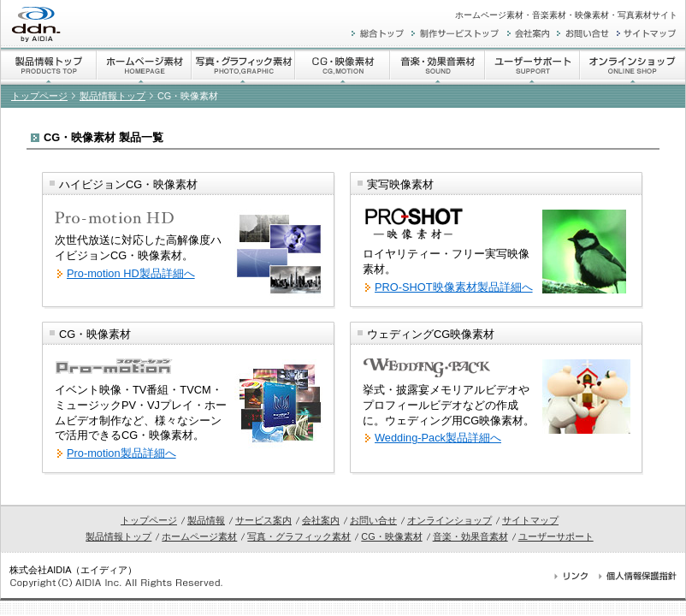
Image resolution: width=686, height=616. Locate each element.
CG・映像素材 (391, 536)
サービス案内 (263, 520)
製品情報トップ (112, 96)
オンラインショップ (449, 520)
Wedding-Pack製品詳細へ (438, 438)
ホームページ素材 (199, 536)
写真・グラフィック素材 (299, 536)
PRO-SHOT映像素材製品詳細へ (454, 287)
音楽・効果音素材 (470, 536)
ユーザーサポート (556, 536)
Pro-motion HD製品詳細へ (131, 273)
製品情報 (206, 520)
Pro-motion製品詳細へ (121, 453)
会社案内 (321, 520)
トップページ (39, 96)
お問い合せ (373, 520)
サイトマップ (530, 520)
